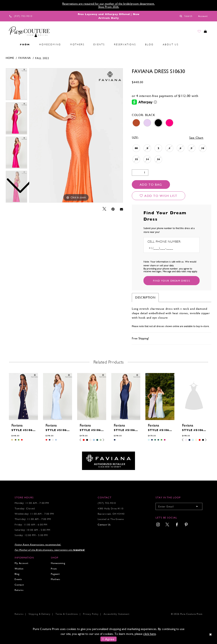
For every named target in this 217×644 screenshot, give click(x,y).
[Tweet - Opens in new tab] (104, 209)
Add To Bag (151, 184)
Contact (19, 585)
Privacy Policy (91, 614)
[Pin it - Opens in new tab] (113, 209)
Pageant (55, 574)
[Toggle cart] (204, 33)
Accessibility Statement (116, 614)
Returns (19, 590)
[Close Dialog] (211, 634)
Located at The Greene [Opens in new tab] (111, 519)
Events (18, 579)
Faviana (25, 58)
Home (10, 58)
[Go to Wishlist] (196, 33)
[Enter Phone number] (166, 248)
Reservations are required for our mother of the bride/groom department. (108, 4)
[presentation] (23, 397)
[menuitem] (11, 45)
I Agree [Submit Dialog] (108, 639)
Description (145, 297)
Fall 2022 (42, 58)
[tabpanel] (76, 135)
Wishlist (19, 569)
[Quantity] (140, 173)
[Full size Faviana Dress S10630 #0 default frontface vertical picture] (76, 135)
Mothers (56, 579)
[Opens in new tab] (108, 461)
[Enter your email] (179, 506)
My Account (21, 563)
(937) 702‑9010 (107, 503)
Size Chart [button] (196, 138)
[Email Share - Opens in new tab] (121, 209)
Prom (54, 569)
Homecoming (58, 563)
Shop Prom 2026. (109, 7)
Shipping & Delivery (40, 614)
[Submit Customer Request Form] (172, 281)
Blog (17, 574)
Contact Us (104, 525)
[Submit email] (197, 506)
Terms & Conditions (67, 614)
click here (150, 634)
